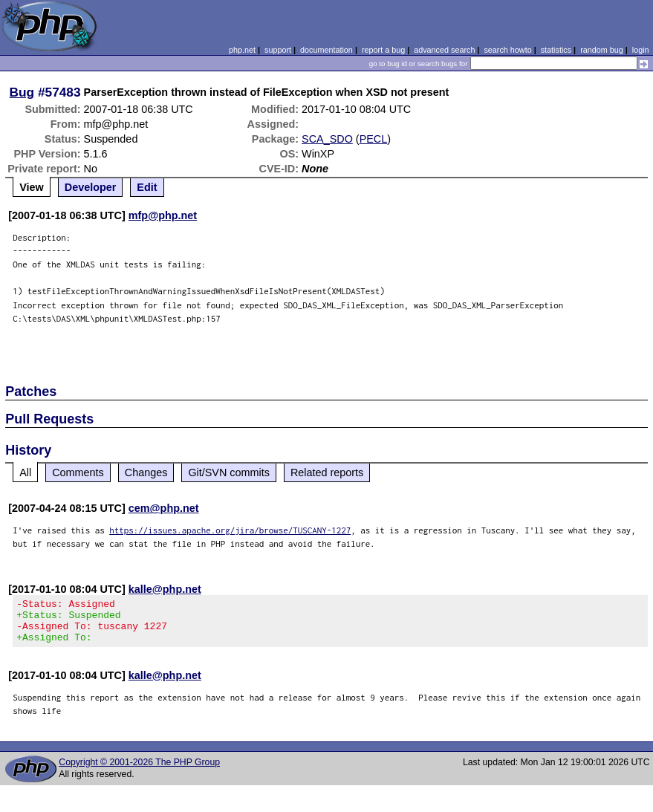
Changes (146, 472)
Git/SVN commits (229, 472)
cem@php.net (164, 508)
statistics (556, 50)
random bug (602, 50)
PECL (374, 139)
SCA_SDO (327, 139)
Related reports (327, 472)
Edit (147, 187)
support (278, 50)
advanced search (444, 50)
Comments (78, 472)
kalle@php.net (165, 589)
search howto (507, 50)
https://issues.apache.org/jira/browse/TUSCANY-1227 (230, 530)
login (641, 50)
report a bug (383, 50)
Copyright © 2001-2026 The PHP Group (139, 771)
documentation (326, 50)
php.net (242, 50)
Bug (22, 92)
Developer (91, 187)
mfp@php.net (163, 215)
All (25, 472)
